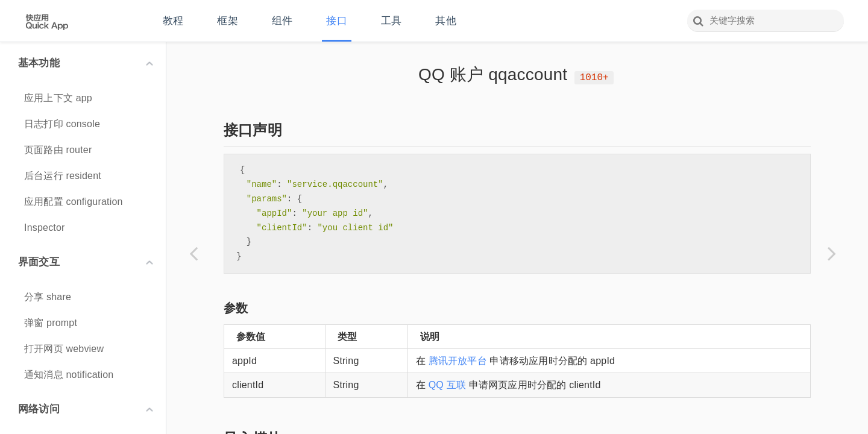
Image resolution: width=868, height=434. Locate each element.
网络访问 (86, 409)
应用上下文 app (58, 98)
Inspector (45, 228)
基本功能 (86, 63)
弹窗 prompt (51, 323)
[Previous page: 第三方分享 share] (193, 253)
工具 (391, 21)
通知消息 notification (69, 375)
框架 (227, 21)
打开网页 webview (64, 349)
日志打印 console (62, 124)
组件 (282, 21)
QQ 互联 (447, 385)
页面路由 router (58, 150)
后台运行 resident (63, 176)
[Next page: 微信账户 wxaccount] (832, 253)
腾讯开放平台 (458, 361)
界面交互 (86, 262)
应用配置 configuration (74, 202)
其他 (445, 21)
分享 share (48, 297)
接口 (336, 21)
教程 (173, 21)
